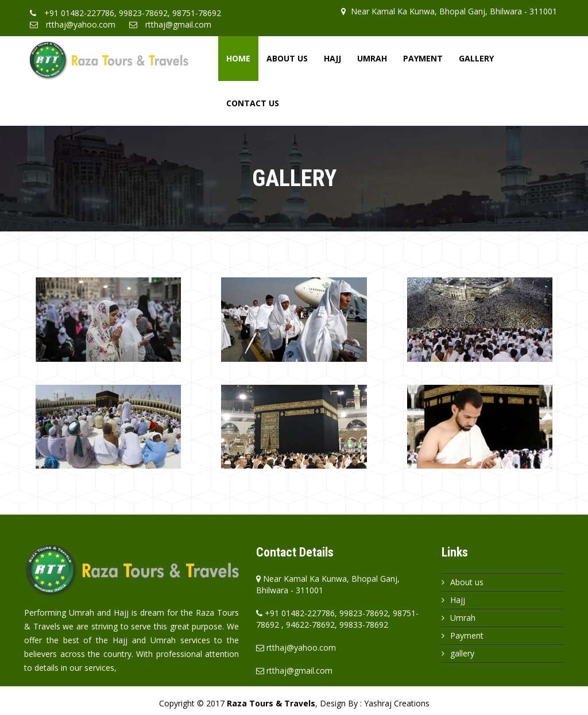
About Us (287, 58)
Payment (423, 58)
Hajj (332, 58)
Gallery (476, 58)
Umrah (372, 58)
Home (238, 58)
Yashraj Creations (397, 703)
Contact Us (253, 103)
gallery (462, 653)
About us (467, 582)
